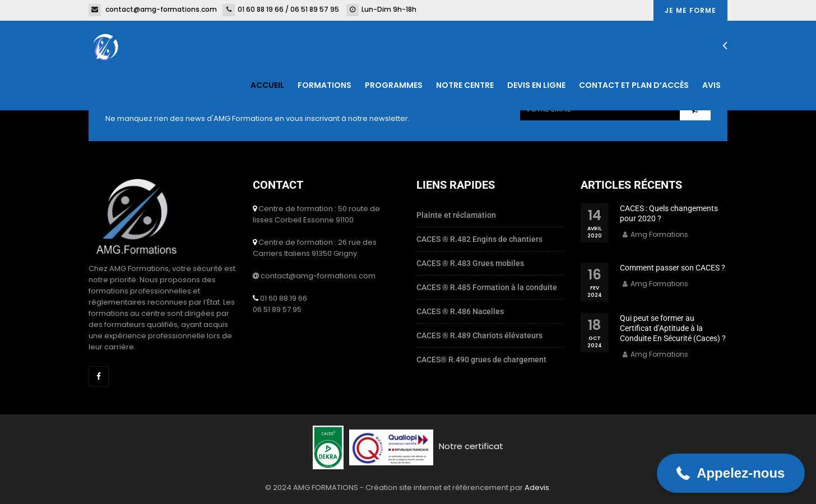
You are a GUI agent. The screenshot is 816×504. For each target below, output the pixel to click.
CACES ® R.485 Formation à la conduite (487, 287)
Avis (711, 85)
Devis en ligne (536, 85)
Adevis (537, 487)
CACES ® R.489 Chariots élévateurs (479, 335)
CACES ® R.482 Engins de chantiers (479, 239)
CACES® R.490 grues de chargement (481, 360)
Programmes (394, 85)
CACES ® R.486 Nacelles (460, 311)
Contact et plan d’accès (634, 85)
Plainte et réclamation (456, 215)
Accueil (267, 85)
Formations (324, 85)
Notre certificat (471, 446)
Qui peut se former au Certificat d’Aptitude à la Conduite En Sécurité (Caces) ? (673, 328)
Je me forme (690, 10)
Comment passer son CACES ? (673, 268)
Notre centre (465, 85)
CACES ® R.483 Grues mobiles (470, 263)
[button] (731, 473)
